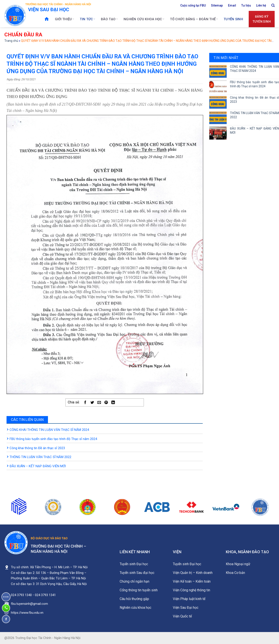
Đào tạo (109, 19)
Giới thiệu (65, 19)
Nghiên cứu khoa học (144, 19)
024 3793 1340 (21, 595)
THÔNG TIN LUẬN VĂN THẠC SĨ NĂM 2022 (40, 457)
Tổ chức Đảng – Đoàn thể (194, 19)
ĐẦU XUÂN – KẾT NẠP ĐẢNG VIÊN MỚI (38, 466)
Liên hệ (261, 5)
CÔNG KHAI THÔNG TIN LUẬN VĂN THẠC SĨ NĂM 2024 (49, 430)
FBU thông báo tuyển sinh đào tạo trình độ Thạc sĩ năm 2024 (53, 439)
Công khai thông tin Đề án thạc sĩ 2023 (37, 448)
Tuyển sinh (233, 19)
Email (232, 5)
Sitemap (217, 5)
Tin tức (88, 19)
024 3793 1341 (45, 595)
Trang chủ (11, 41)
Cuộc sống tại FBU (193, 5)
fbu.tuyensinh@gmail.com (29, 604)
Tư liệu (246, 5)
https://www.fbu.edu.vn (27, 613)
